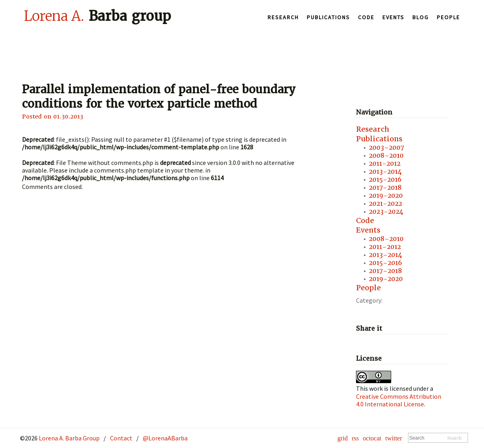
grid (342, 438)
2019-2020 (386, 196)
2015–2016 (385, 263)
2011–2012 (385, 247)
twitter (394, 438)
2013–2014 (385, 255)
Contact (121, 438)
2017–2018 (385, 271)
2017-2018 (385, 188)
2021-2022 (385, 204)
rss (355, 438)
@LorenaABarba (165, 438)
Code (366, 17)
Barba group (97, 16)
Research (283, 17)
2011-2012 (385, 164)
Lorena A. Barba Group (69, 438)
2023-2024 (386, 212)
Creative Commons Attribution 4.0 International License (399, 400)
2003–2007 (386, 148)
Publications (328, 17)
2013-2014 (385, 172)
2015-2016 (385, 180)
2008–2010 (386, 156)
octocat (372, 438)
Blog (421, 17)
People (448, 17)
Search (454, 438)
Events (393, 17)
